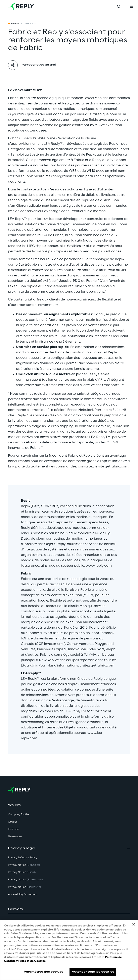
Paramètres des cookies (44, 972)
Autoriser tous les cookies (93, 972)
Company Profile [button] (18, 815)
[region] (69, 950)
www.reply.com (99, 566)
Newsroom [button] (15, 837)
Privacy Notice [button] (24, 865)
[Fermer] (134, 924)
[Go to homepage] (21, 6)
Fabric (13, 98)
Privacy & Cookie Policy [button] (23, 858)
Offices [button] (13, 822)
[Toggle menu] (132, 6)
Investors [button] (14, 829)
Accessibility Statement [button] (23, 895)
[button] (69, 909)
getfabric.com (117, 466)
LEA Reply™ (54, 144)
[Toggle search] (119, 6)
